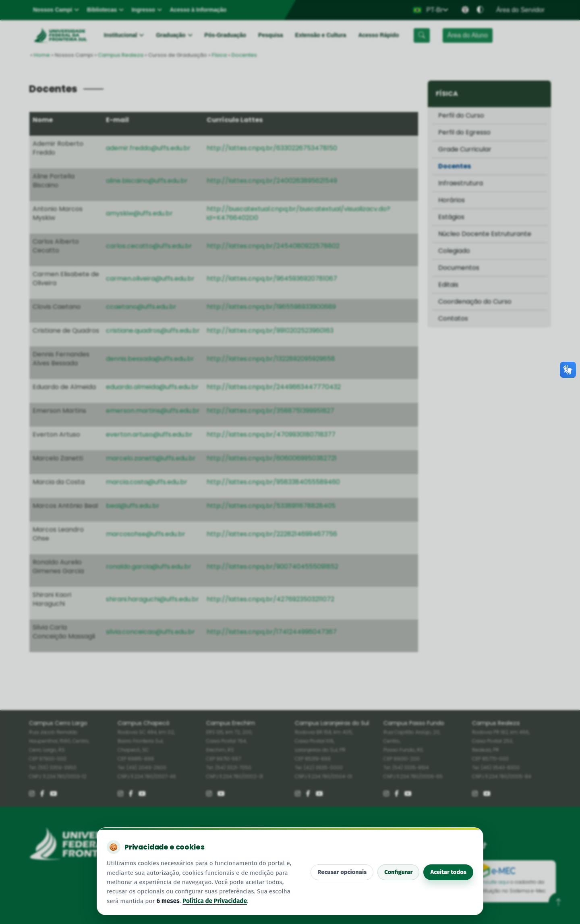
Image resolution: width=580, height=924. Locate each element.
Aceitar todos (448, 872)
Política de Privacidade (215, 901)
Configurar (398, 872)
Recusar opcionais (342, 872)
